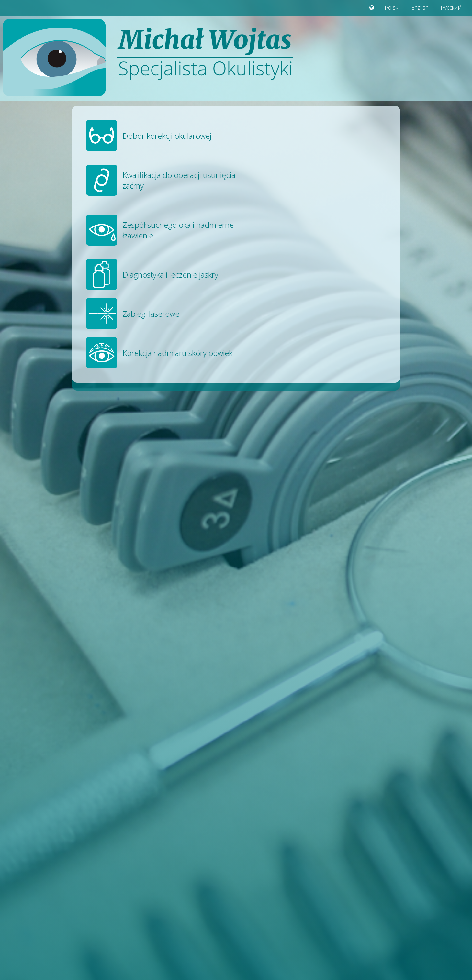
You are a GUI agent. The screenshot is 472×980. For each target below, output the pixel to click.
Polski (392, 7)
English (420, 7)
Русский (451, 7)
